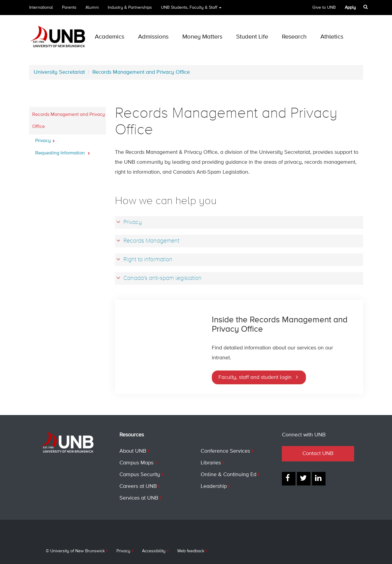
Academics (110, 37)
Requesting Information (63, 151)
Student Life (252, 37)
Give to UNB (324, 8)
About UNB (133, 451)
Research (294, 37)
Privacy (45, 139)
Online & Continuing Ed (228, 475)
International (41, 8)
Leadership (214, 486)
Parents (69, 8)
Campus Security (140, 475)
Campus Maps (136, 463)
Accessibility (154, 551)
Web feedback (191, 551)
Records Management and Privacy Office (141, 72)
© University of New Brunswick (75, 551)
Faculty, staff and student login (255, 377)
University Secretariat (59, 72)
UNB (191, 9)
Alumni (92, 8)
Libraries (211, 463)
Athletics (332, 37)
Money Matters (202, 37)
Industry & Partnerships (130, 8)
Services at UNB (139, 498)
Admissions (153, 37)
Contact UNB (318, 454)
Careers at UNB (138, 486)
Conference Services (225, 451)
